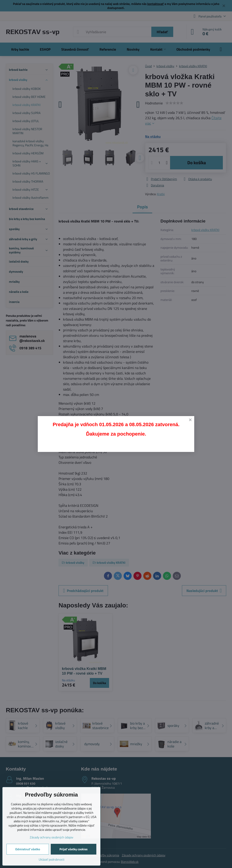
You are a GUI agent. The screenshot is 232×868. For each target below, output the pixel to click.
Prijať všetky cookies (74, 849)
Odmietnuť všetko (28, 849)
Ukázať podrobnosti (52, 859)
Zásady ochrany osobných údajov (52, 837)
